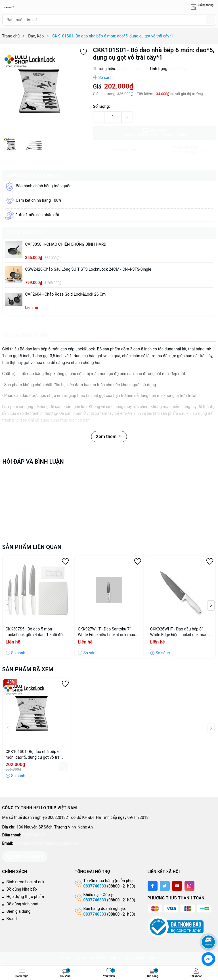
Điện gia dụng (19, 911)
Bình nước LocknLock (26, 882)
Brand (12, 919)
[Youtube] (177, 886)
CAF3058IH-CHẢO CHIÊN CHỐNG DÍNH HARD (66, 244)
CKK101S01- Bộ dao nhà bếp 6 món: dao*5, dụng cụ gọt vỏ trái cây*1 (33, 755)
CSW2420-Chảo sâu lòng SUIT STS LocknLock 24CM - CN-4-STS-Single (88, 269)
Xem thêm (109, 437)
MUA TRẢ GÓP (186, 150)
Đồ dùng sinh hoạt (23, 904)
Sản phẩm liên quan (32, 547)
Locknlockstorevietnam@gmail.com (46, 843)
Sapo (153, 958)
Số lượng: (102, 106)
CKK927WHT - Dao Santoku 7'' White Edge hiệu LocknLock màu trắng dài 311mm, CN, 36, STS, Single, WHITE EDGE (106, 632)
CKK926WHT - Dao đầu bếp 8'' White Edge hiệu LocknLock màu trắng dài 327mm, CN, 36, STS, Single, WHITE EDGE (179, 632)
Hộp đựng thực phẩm (25, 897)
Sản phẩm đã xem (28, 669)
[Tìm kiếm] (210, 20)
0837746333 (34, 835)
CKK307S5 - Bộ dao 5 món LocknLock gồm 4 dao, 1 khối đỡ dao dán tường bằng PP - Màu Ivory (37, 632)
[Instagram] (189, 886)
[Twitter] (165, 886)
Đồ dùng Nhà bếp (22, 889)
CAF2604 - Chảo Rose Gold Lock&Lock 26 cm (66, 294)
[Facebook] (153, 886)
